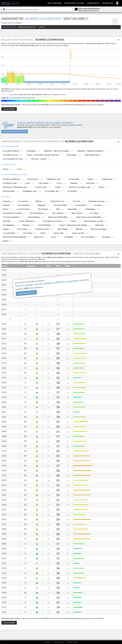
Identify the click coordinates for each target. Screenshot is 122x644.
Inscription (108, 3)
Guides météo (93, 3)
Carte (42, 27)
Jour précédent (9, 109)
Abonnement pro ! (26, 293)
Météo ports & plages (74, 3)
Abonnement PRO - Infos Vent (15, 131)
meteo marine (59, 642)
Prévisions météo (27, 27)
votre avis (48, 642)
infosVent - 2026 (72, 642)
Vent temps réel (55, 3)
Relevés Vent (9, 27)
